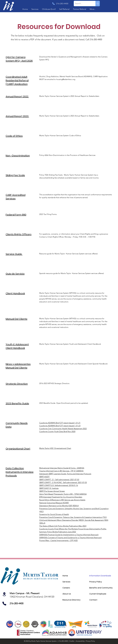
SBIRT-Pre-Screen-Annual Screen (52, 491)
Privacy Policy (96, 582)
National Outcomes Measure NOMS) (54, 503)
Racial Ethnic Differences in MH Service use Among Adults (62, 500)
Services (66, 582)
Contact (93, 600)
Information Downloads (100, 576)
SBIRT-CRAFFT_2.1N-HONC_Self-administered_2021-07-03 (63, 482)
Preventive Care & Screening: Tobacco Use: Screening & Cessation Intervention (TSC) (73, 517)
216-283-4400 (63, 641)
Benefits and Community (101, 588)
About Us (67, 594)
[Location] (6, 594)
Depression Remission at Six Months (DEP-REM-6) (59, 506)
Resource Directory (71, 600)
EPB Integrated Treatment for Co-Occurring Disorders (61, 497)
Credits (72, 641)
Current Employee (98, 594)
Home (65, 576)
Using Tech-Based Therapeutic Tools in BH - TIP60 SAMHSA (63, 494)
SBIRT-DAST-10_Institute (49, 488)
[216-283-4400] (62, 4)
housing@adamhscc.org (66, 79)
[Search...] (83, 4)
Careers (66, 588)
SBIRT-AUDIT (44, 477)
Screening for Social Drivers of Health (54, 514)
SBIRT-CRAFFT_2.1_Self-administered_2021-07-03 (59, 480)
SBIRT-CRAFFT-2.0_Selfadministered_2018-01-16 (59, 485)
